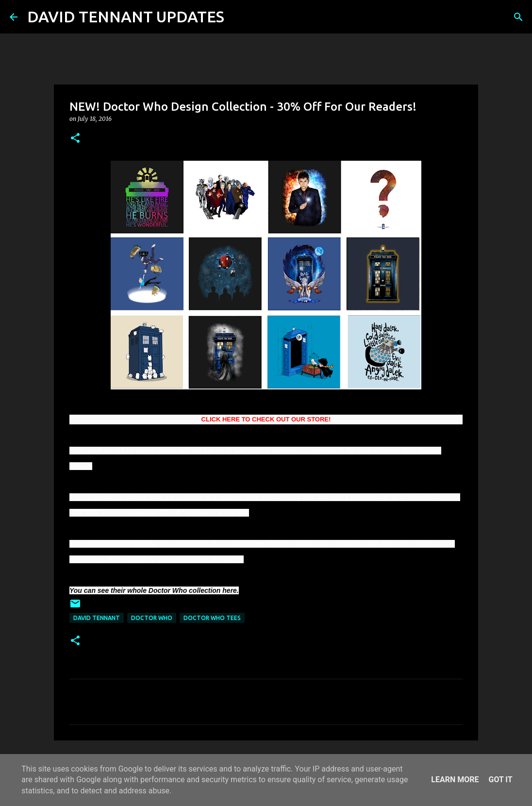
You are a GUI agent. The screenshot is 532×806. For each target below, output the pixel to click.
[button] (75, 139)
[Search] (238, 17)
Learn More (455, 780)
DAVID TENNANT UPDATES (126, 17)
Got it (500, 780)
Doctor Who (152, 618)
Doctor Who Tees (212, 618)
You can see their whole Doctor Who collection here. (154, 590)
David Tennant (97, 618)
